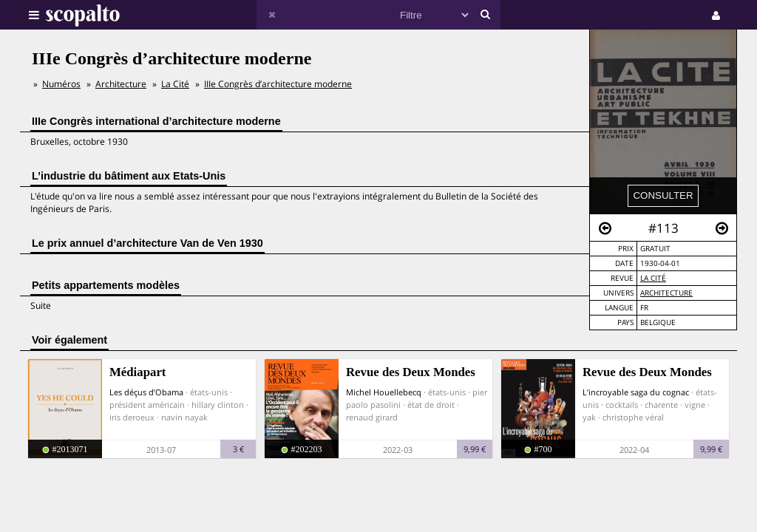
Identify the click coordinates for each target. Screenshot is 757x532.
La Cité (653, 278)
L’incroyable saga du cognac (636, 392)
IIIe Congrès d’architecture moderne (278, 84)
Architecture (666, 293)
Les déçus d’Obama (146, 392)
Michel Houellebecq (384, 392)
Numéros (61, 84)
